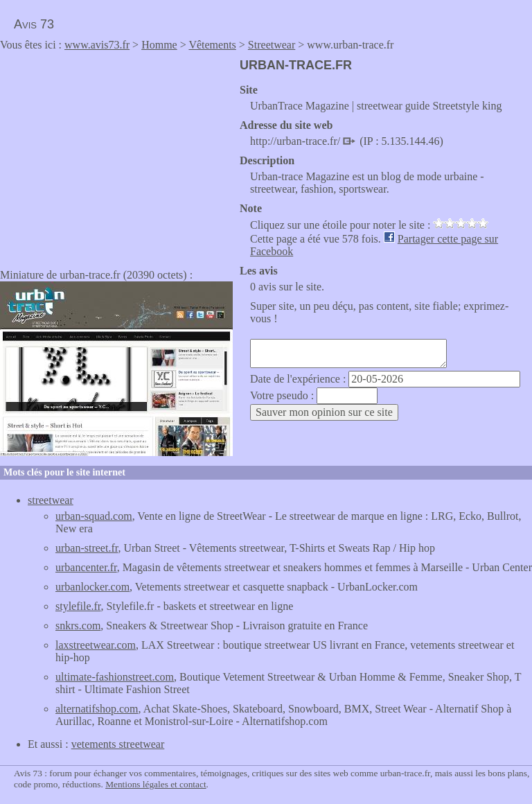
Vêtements (212, 45)
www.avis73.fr (97, 45)
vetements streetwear (118, 744)
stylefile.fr (78, 606)
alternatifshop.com (97, 709)
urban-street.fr (87, 548)
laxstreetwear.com (96, 645)
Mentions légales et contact (156, 784)
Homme (159, 45)
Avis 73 (34, 24)
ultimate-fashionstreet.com (115, 677)
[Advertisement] (116, 155)
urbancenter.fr (86, 567)
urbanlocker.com (92, 587)
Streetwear (272, 45)
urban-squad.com (94, 516)
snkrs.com (78, 626)
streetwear (51, 500)
